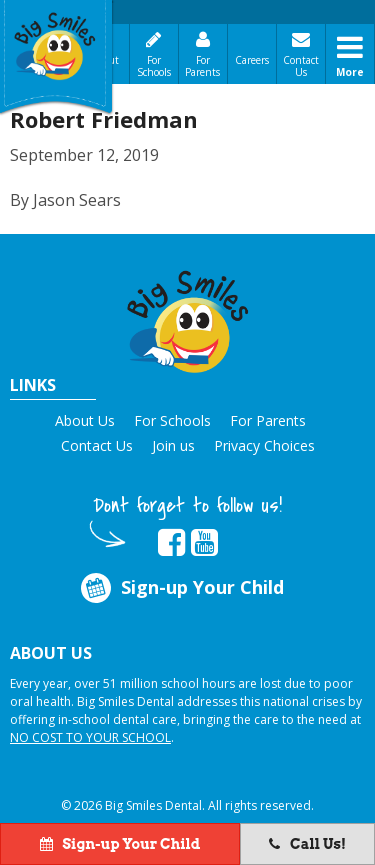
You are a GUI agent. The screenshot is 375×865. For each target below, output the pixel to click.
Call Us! (307, 844)
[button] (188, 318)
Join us (173, 445)
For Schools (154, 66)
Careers (252, 60)
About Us (85, 420)
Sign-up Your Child (181, 588)
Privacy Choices (264, 445)
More (350, 72)
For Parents (202, 66)
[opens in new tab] (171, 543)
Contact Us (301, 66)
